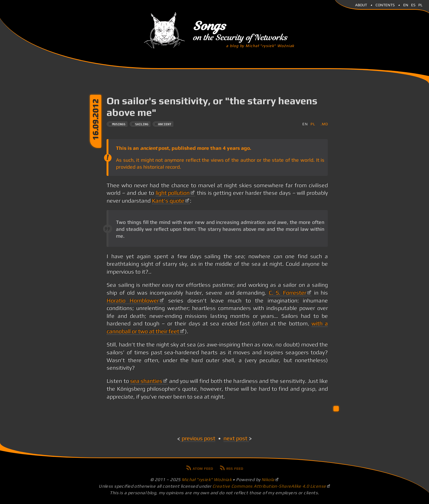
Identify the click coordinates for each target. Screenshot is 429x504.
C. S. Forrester (287, 293)
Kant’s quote (168, 201)
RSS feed (235, 468)
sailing (142, 124)
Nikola (268, 480)
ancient (165, 124)
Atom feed (203, 468)
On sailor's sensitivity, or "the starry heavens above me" (212, 106)
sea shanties (146, 381)
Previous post (198, 438)
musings (119, 124)
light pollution (173, 193)
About (361, 4)
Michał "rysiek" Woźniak (207, 480)
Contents (385, 4)
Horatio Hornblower (133, 301)
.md (324, 124)
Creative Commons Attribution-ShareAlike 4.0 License (269, 486)
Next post (235, 438)
